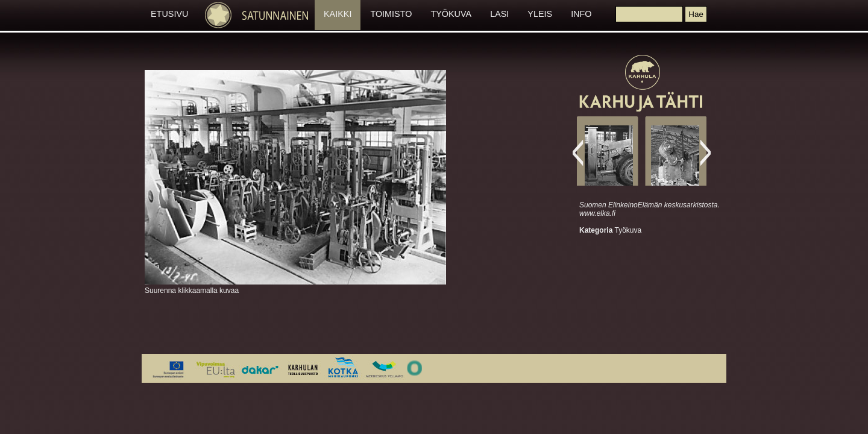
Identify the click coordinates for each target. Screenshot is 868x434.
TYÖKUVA (451, 14)
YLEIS (540, 14)
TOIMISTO (391, 14)
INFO (581, 14)
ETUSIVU (169, 14)
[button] (696, 14)
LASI (499, 14)
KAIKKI (338, 14)
